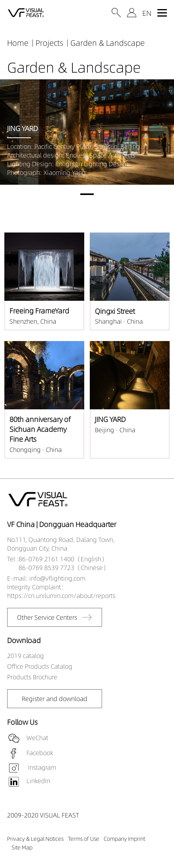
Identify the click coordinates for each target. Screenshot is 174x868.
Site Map (22, 847)
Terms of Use (84, 839)
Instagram (41, 767)
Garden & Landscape (108, 43)
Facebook (40, 752)
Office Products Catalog (40, 666)
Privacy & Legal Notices (35, 839)
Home (18, 43)
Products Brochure (32, 677)
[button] (87, 194)
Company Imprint (124, 839)
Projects (49, 43)
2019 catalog (26, 656)
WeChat (37, 737)
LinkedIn (38, 781)
